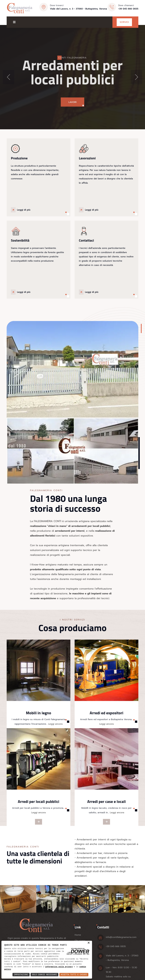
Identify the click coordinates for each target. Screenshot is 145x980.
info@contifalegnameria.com (121, 937)
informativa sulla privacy (59, 967)
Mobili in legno (39, 713)
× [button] (89, 943)
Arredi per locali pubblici (39, 801)
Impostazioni (21, 975)
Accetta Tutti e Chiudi (74, 975)
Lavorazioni (87, 158)
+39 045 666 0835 (128, 9)
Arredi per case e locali (106, 801)
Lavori (73, 106)
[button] (8, 77)
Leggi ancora (55, 724)
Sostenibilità (20, 240)
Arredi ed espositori (106, 713)
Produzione (19, 158)
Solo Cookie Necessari (44, 975)
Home (78, 935)
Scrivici (124, 22)
